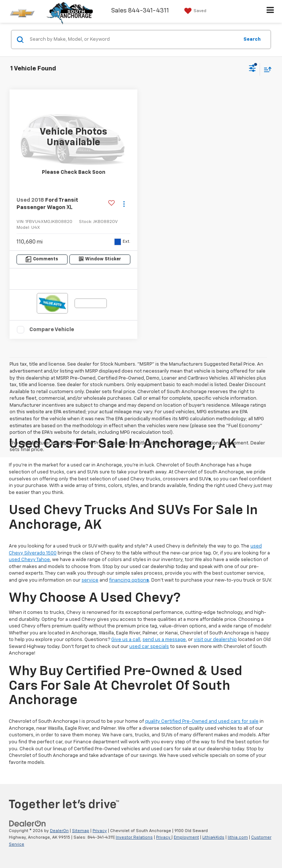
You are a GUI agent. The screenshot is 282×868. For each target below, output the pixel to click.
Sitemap (81, 831)
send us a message (164, 640)
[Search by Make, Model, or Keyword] (133, 40)
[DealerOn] (28, 823)
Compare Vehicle (52, 329)
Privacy (100, 831)
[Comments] (42, 259)
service (90, 580)
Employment (186, 837)
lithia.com (238, 837)
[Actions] (124, 204)
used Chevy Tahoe (29, 560)
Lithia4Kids (213, 837)
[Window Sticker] (100, 259)
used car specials (149, 647)
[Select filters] (252, 69)
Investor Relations (134, 837)
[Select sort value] (266, 69)
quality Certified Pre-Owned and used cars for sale (202, 721)
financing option (129, 580)
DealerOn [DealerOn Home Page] (59, 831)
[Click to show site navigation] (270, 11)
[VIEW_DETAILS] (73, 137)
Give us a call (126, 640)
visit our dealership (215, 640)
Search (252, 39)
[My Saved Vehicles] (194, 11)
